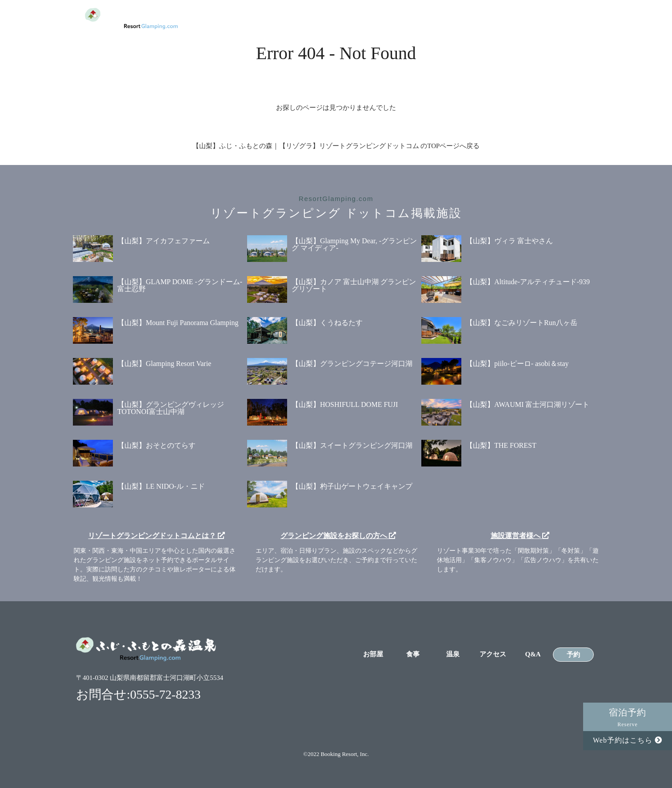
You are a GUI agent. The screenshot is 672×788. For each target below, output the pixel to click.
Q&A (532, 18)
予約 (573, 18)
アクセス (491, 18)
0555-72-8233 (166, 694)
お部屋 (367, 18)
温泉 (450, 18)
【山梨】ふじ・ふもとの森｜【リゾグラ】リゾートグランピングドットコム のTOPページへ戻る (336, 146)
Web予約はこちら (628, 740)
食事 (408, 18)
